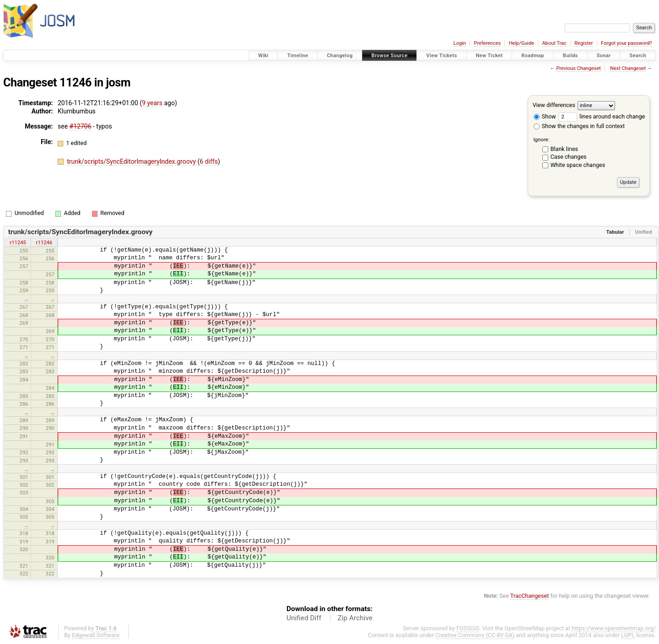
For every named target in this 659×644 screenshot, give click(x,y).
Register (583, 43)
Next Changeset (628, 68)
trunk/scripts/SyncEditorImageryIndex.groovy (132, 161)
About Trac (554, 43)
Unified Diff (304, 618)
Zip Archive (355, 618)
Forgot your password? (627, 43)
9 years (152, 103)
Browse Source (390, 56)
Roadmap (533, 56)
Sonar (604, 56)
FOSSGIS (468, 628)
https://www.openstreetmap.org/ (614, 628)
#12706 (81, 126)
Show (545, 116)
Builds (570, 56)
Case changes (569, 157)
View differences (554, 105)
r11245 (18, 242)
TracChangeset (530, 596)
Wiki (263, 56)
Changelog (340, 56)
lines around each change (602, 116)
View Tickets (441, 56)
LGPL (628, 635)
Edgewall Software (96, 635)
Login (460, 43)
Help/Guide (521, 43)
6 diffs (209, 161)
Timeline (297, 56)
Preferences (487, 43)
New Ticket (489, 56)
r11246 (44, 242)
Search (638, 56)
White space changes (578, 165)
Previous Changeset (578, 68)
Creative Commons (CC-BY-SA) (475, 635)
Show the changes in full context (579, 126)
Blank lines (564, 149)
